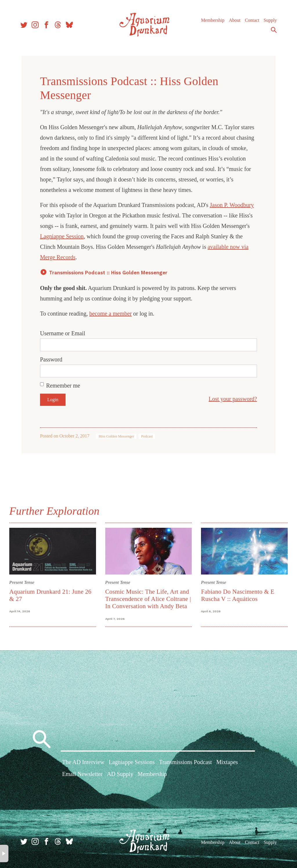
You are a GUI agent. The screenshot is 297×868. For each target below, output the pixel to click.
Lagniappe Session (62, 236)
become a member (111, 314)
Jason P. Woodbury (232, 205)
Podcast (147, 436)
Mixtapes (227, 762)
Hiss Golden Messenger (116, 436)
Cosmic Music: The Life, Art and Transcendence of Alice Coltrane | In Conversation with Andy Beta (148, 599)
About (235, 20)
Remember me (63, 386)
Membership (213, 20)
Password (51, 359)
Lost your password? (233, 399)
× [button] (4, 853)
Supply (270, 20)
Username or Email (63, 333)
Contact (252, 20)
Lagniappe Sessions (132, 762)
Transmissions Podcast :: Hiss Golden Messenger (108, 273)
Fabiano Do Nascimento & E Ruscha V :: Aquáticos (238, 595)
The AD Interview (83, 762)
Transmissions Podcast (185, 762)
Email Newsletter (82, 774)
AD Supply (120, 774)
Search (274, 30)
